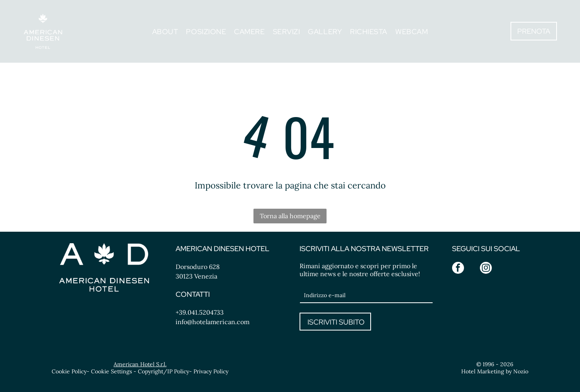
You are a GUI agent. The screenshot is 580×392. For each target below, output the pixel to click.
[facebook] (458, 269)
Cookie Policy (69, 371)
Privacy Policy (211, 371)
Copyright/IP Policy (163, 371)
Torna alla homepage (290, 216)
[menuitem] (165, 31)
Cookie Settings (111, 371)
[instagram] (486, 269)
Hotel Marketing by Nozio (495, 371)
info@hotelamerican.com (213, 322)
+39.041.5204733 (200, 312)
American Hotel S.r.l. (140, 364)
